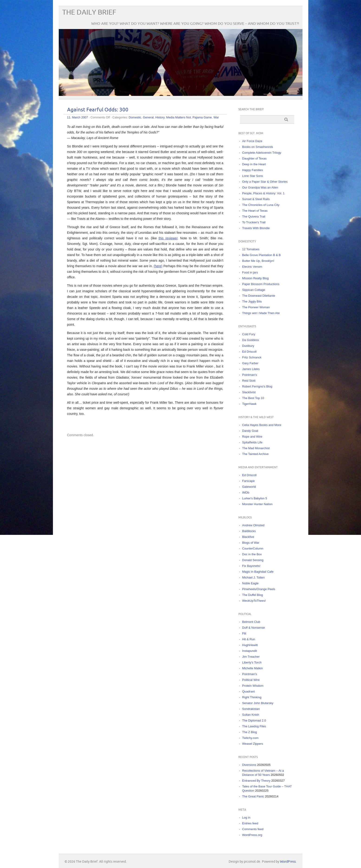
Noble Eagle (250, 583)
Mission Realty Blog (255, 278)
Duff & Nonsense (254, 628)
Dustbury (248, 346)
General (148, 117)
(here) (158, 266)
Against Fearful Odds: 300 (98, 110)
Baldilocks (249, 531)
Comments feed (253, 829)
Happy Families (253, 170)
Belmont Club (251, 622)
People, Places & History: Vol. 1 (263, 193)
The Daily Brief (89, 12)
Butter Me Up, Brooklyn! (258, 261)
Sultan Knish (251, 715)
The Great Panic (253, 796)
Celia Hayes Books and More (262, 425)
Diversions (249, 765)
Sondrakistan (251, 709)
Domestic (135, 117)
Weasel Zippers (253, 744)
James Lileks (251, 369)
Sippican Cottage (254, 290)
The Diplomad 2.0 (254, 720)
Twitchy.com (250, 738)
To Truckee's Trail (254, 222)
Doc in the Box (252, 554)
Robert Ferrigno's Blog (257, 386)
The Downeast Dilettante (259, 296)
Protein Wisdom (253, 686)
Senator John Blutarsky (258, 703)
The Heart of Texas (255, 211)
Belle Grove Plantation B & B (261, 255)
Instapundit (250, 651)
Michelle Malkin (252, 668)
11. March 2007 (78, 117)
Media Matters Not (179, 117)
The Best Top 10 (253, 398)
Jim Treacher (251, 657)
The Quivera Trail (254, 216)
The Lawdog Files (254, 726)
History (160, 117)
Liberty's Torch (252, 662)
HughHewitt (250, 645)
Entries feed (250, 823)
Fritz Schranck (252, 357)
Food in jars (250, 272)
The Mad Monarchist (256, 448)
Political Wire (251, 680)
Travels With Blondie (256, 228)
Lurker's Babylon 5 (255, 498)
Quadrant (248, 691)
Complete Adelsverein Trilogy (262, 153)
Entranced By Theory (256, 781)
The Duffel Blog (252, 595)
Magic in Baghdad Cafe (258, 572)
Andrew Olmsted (253, 525)
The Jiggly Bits (252, 301)
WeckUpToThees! (254, 601)
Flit (244, 633)
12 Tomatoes (251, 249)
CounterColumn (253, 548)
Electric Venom (252, 267)
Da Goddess (250, 340)
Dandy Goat (250, 431)
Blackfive (248, 537)
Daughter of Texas (254, 158)
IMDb (246, 493)
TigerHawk (249, 404)
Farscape (248, 481)
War (216, 117)
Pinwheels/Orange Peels (259, 589)
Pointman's (250, 375)
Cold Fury (249, 334)
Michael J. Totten (253, 577)
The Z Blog (250, 732)
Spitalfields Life (252, 442)
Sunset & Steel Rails (256, 199)
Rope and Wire (252, 437)
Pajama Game (202, 117)
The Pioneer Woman (256, 307)
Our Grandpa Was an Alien (260, 187)
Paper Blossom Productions (261, 284)
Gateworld (249, 487)
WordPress (288, 862)
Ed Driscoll (249, 352)
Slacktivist (249, 392)
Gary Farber (250, 363)
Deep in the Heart (254, 164)
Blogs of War (251, 543)
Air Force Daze (252, 141)
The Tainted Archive (255, 454)
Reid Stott (249, 381)
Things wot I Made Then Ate (261, 313)
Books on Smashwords (258, 147)
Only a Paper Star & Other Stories (265, 182)
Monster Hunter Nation (257, 504)
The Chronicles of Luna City (261, 205)
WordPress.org (252, 835)
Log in (246, 818)
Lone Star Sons (253, 176)
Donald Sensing (253, 560)
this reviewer (168, 238)
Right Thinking (252, 697)
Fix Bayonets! (251, 566)
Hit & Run (249, 639)
